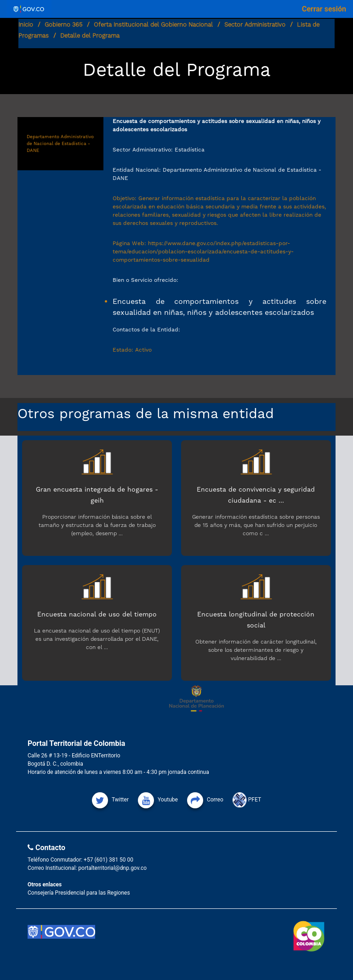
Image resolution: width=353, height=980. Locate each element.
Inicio (26, 25)
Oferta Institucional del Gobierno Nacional (153, 25)
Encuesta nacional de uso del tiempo (97, 614)
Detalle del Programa (90, 36)
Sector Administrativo (255, 25)
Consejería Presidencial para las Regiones (79, 893)
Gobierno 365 (63, 25)
